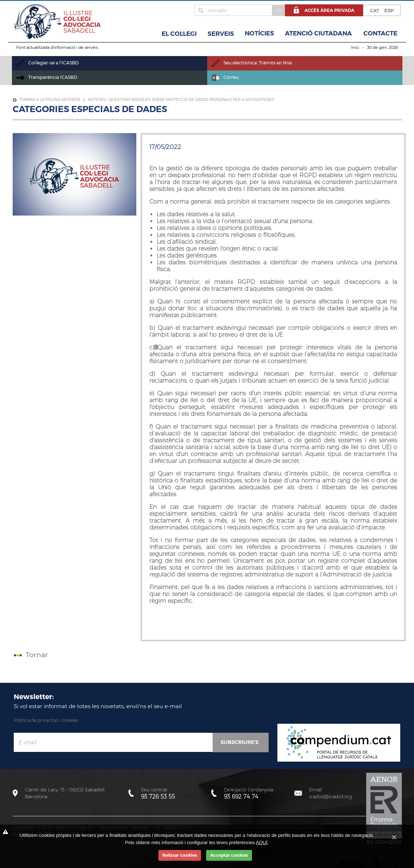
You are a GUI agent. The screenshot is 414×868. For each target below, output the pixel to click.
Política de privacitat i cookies (46, 720)
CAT (375, 10)
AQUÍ (262, 843)
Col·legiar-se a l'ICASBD (48, 63)
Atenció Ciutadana (318, 33)
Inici (355, 47)
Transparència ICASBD (47, 77)
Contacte (380, 33)
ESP (389, 10)
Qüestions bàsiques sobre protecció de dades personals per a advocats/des (191, 100)
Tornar (30, 655)
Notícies (259, 33)
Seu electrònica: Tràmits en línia (252, 63)
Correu (225, 77)
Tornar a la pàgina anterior (46, 100)
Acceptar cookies (229, 855)
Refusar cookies (180, 855)
